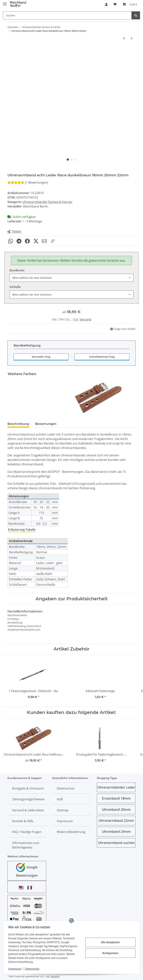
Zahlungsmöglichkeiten (28, 799)
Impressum (65, 821)
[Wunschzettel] (115, 4)
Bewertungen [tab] (46, 424)
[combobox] (71, 278)
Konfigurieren (109, 953)
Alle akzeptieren (109, 942)
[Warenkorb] (130, 4)
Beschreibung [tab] (18, 424)
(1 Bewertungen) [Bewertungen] (28, 182)
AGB (60, 799)
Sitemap (63, 810)
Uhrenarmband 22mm (116, 820)
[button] (106, 4)
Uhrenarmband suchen (116, 843)
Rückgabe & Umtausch (28, 788)
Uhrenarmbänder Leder (116, 787)
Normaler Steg (41, 357)
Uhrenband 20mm (116, 809)
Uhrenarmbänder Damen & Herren (47, 202)
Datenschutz (66, 788)
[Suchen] (67, 15)
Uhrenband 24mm (116, 831)
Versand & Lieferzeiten (28, 810)
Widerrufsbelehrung (71, 832)
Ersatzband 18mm (116, 798)
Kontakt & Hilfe (23, 821)
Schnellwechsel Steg (102, 357)
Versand (85, 319)
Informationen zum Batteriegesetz (26, 845)
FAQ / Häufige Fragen (27, 832)
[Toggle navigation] (5, 2)
